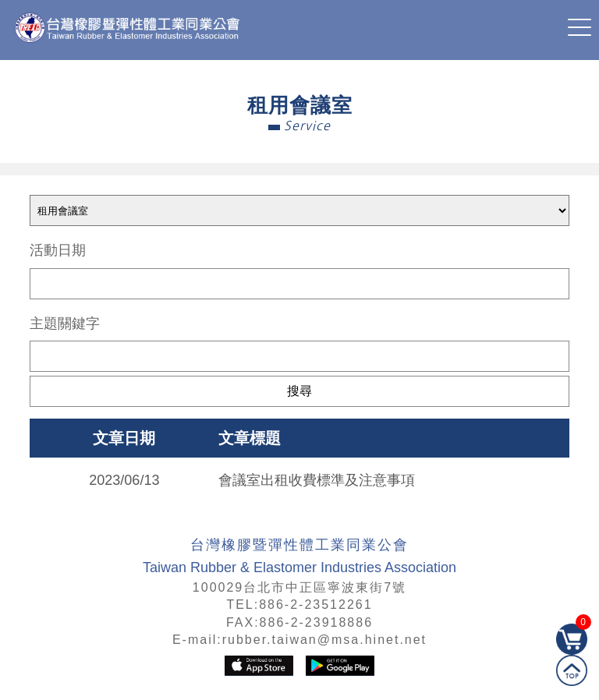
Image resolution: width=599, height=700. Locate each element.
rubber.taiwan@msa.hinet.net (324, 640)
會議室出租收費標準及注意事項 (317, 480)
